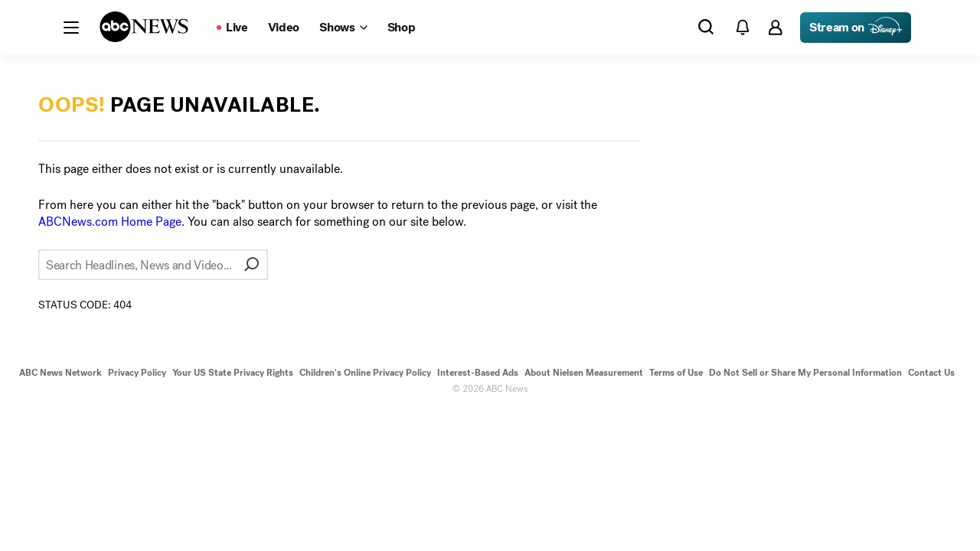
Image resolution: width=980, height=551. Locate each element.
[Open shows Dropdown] (343, 28)
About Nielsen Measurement (584, 373)
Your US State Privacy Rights (233, 373)
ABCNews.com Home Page (110, 222)
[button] (71, 28)
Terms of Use (676, 373)
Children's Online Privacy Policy (365, 373)
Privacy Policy (137, 373)
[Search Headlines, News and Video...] (153, 265)
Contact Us (931, 373)
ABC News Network (60, 373)
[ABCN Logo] (144, 27)
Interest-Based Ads (478, 373)
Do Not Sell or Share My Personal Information (805, 373)
